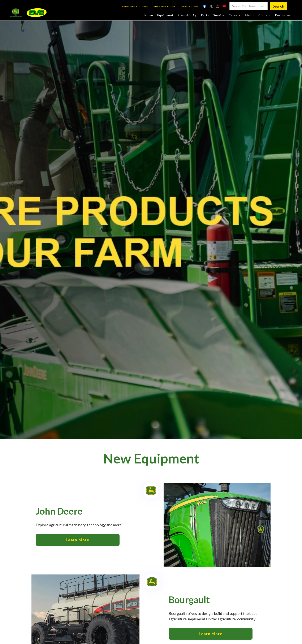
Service (219, 15)
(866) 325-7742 (189, 6)
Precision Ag (187, 15)
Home (149, 15)
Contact (265, 15)
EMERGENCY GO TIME (135, 6)
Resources (283, 15)
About (249, 15)
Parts (205, 15)
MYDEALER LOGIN (164, 6)
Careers (235, 15)
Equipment (165, 15)
